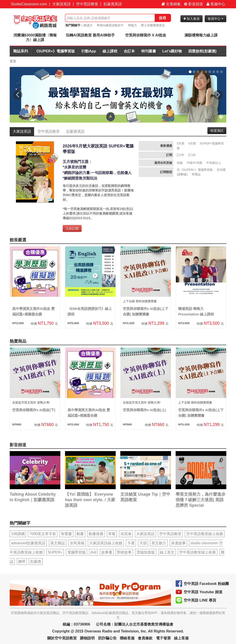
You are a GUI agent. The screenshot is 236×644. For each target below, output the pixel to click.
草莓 (112, 534)
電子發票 (163, 638)
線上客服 (181, 638)
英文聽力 (159, 543)
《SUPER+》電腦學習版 (55, 51)
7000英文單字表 (43, 534)
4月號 (192, 143)
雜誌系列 (21, 51)
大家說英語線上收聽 (106, 543)
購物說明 (87, 638)
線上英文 (167, 552)
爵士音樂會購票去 (153, 25)
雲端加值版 (146, 552)
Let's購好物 (172, 51)
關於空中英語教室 (62, 638)
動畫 (80, 534)
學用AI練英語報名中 (110, 25)
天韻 (143, 543)
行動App (89, 51)
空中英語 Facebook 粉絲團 (206, 584)
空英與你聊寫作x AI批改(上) (144, 410)
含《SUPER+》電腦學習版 (195, 170)
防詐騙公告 (107, 638)
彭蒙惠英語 (113, 4)
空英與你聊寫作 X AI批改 (146, 35)
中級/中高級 (195, 163)
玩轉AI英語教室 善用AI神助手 (90, 35)
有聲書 (66, 534)
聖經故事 (124, 552)
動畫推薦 (96, 534)
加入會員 (192, 19)
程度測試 (217, 131)
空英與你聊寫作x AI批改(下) (34, 410)
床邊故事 (178, 543)
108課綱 (18, 534)
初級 (180, 163)
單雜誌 (196, 174)
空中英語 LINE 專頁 (200, 600)
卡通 (131, 543)
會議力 (88, 25)
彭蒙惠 (36, 562)
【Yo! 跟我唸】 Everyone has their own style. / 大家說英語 (90, 500)
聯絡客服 (127, 638)
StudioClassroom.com (29, 4)
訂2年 (181, 155)
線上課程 (110, 51)
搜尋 (162, 18)
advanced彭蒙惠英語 (28, 543)
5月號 (181, 143)
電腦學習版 (77, 552)
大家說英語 (62, 4)
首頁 (13, 61)
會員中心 (215, 19)
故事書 (107, 552)
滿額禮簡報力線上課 (201, 35)
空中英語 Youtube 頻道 (203, 592)
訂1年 (192, 155)
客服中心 (216, 4)
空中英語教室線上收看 (198, 552)
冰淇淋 (126, 534)
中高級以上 (214, 163)
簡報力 (132, 25)
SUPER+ (55, 552)
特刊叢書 (149, 51)
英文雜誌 (58, 543)
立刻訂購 (72, 228)
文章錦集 (171, 4)
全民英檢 (77, 543)
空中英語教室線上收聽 (205, 534)
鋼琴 (22, 562)
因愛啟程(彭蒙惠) (202, 51)
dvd (93, 552)
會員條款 (145, 638)
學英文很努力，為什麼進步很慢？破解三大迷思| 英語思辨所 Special (201, 500)
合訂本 (129, 51)
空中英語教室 (87, 4)
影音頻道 (194, 4)
